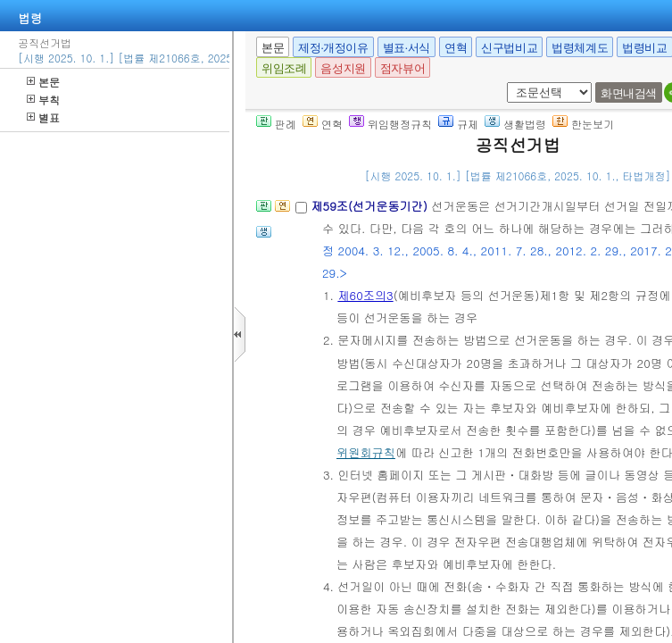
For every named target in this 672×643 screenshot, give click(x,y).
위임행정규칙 (390, 124)
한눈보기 (583, 124)
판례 (276, 124)
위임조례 (284, 68)
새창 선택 (504, 83)
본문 (43, 82)
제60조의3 (365, 295)
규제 (458, 124)
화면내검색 (629, 93)
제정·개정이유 (333, 48)
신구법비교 (509, 48)
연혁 (456, 48)
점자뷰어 (402, 68)
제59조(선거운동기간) (371, 206)
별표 (43, 117)
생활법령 (515, 124)
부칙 (43, 100)
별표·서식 (407, 48)
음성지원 (343, 68)
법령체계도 (580, 48)
